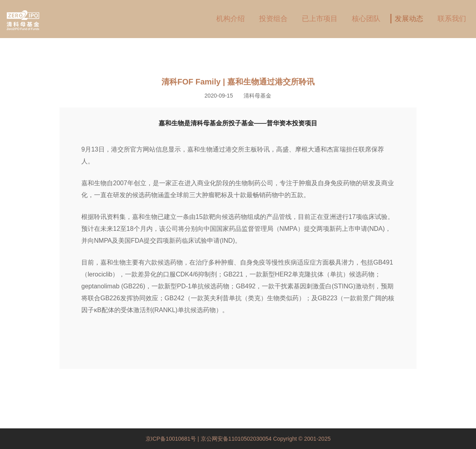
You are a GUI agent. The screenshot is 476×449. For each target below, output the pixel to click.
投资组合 (273, 19)
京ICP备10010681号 (172, 439)
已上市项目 (320, 19)
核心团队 (366, 19)
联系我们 (452, 19)
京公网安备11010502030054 (236, 439)
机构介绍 (230, 19)
